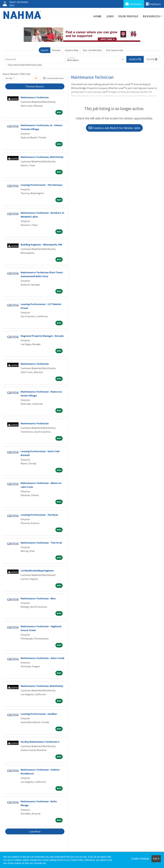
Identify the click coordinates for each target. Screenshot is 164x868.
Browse (56, 50)
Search (45, 50)
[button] (152, 59)
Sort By (9, 78)
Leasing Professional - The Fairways (42, 185)
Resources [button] (151, 16)
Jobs (110, 16)
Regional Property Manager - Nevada (42, 336)
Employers (153, 4)
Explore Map (72, 50)
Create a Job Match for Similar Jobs (114, 128)
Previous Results (35, 86)
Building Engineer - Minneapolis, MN (41, 244)
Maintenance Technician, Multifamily (42, 157)
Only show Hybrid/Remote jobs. (25, 65)
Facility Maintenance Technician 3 (40, 742)
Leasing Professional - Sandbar (39, 714)
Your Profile (128, 16)
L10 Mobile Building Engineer (37, 570)
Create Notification (53, 78)
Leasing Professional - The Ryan (39, 515)
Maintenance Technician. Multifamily (42, 686)
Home (98, 16)
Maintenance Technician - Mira (38, 598)
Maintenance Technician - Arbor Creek (43, 658)
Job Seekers (134, 4)
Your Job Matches (92, 50)
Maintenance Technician (35, 97)
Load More (35, 831)
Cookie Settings (140, 859)
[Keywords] (34, 59)
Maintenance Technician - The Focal (41, 543)
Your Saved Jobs (115, 50)
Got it (156, 859)
